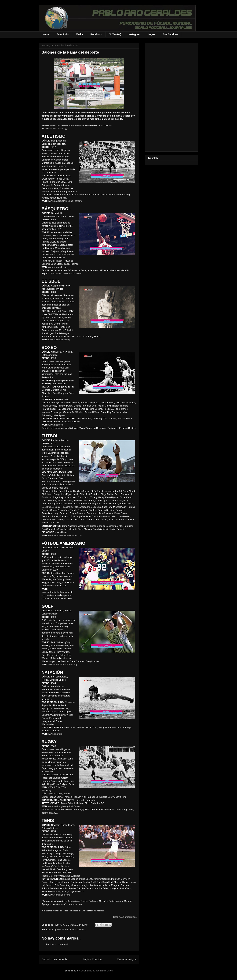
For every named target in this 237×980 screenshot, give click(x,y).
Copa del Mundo (61, 929)
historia (74, 929)
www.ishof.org (55, 734)
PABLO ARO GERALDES (55, 129)
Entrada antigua (127, 959)
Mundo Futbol (57, 466)
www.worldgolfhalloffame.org (62, 664)
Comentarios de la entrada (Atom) (96, 971)
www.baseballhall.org (59, 340)
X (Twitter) (115, 34)
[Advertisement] (172, 96)
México (82, 929)
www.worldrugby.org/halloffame (64, 806)
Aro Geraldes (170, 34)
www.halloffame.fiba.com (69, 273)
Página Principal (92, 959)
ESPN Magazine (77, 126)
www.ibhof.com (56, 425)
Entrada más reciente (54, 959)
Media (79, 34)
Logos (151, 34)
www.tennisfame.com (59, 895)
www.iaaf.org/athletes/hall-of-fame (65, 201)
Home (46, 34)
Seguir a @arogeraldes (125, 917)
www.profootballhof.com (54, 592)
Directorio (63, 34)
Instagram (134, 34)
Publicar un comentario (58, 944)
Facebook (96, 34)
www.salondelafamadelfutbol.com (65, 535)
